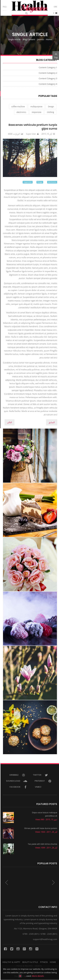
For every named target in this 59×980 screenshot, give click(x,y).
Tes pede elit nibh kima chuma (42, 844)
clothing (50, 112)
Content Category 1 (47, 67)
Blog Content (28, 39)
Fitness (44, 962)
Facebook (18, 787)
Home (48, 39)
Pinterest (43, 781)
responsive (36, 112)
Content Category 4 (47, 84)
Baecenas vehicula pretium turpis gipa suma (32, 127)
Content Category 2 (47, 73)
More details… (34, 976)
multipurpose (36, 107)
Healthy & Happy (11, 962)
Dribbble (17, 775)
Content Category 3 (47, 78)
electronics (21, 112)
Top (55, 55)
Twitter (40, 775)
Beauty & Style (30, 962)
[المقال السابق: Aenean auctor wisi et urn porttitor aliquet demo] (51, 422)
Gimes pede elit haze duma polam (40, 828)
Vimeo (41, 787)
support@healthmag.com (45, 939)
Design (51, 107)
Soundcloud (16, 781)
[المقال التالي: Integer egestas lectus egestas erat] (9, 422)
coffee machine (18, 107)
